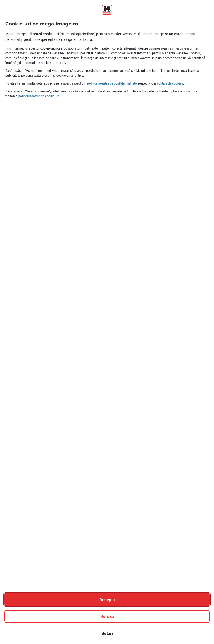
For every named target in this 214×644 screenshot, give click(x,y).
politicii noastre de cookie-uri (39, 96)
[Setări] (107, 633)
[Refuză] (107, 616)
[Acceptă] (107, 599)
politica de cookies (170, 83)
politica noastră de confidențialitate (112, 83)
